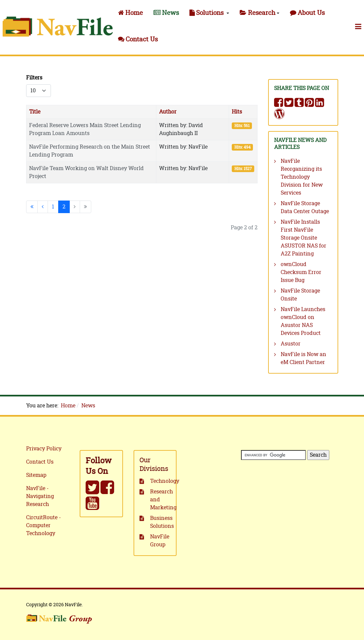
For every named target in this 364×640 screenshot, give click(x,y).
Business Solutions (161, 522)
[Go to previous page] (43, 207)
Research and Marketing (161, 500)
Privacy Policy (44, 449)
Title (35, 112)
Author (168, 112)
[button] (209, 13)
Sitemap (36, 475)
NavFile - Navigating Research (40, 496)
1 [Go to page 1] (53, 207)
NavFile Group (160, 541)
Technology (161, 481)
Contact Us (40, 462)
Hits (237, 112)
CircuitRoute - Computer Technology (43, 526)
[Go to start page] (32, 207)
